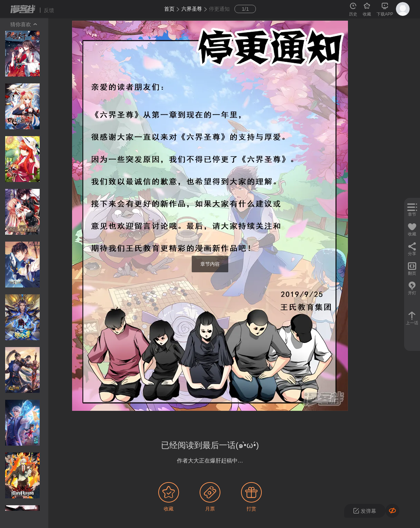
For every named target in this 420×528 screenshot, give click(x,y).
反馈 (49, 10)
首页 (169, 9)
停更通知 (219, 9)
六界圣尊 (192, 9)
